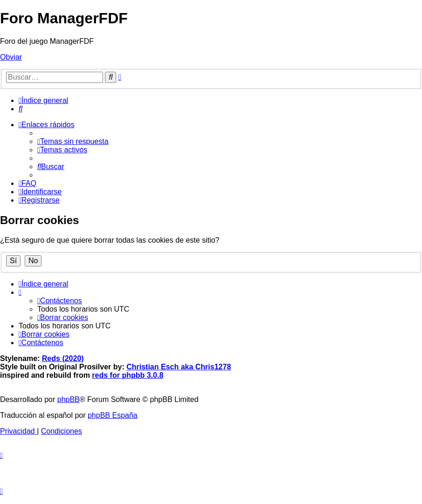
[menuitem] (21, 109)
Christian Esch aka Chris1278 (179, 367)
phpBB (69, 399)
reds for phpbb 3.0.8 (128, 375)
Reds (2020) (63, 358)
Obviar (11, 57)
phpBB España (113, 415)
